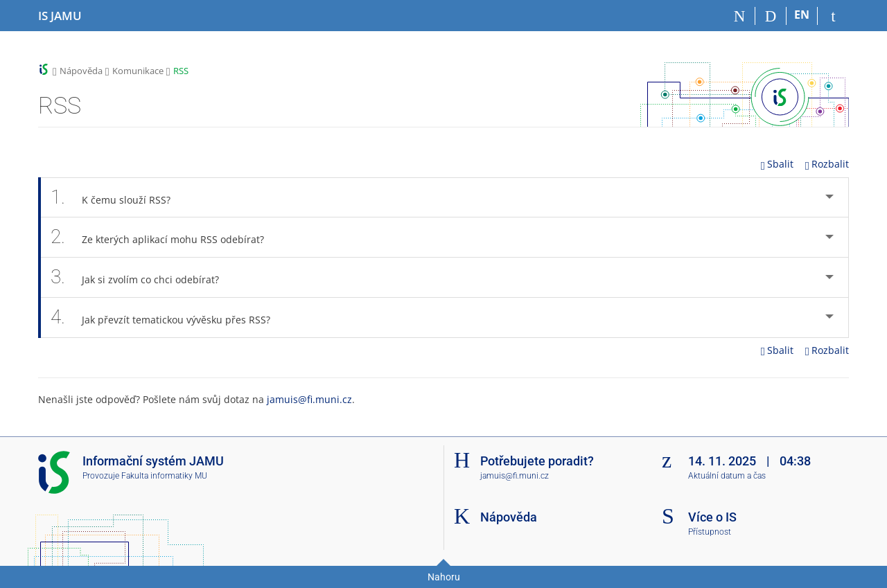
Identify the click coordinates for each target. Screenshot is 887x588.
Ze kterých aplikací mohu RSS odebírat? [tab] (161, 237)
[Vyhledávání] (771, 16)
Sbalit (777, 164)
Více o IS (712, 517)
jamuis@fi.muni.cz (309, 399)
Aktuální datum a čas (727, 476)
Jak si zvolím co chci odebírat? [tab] (139, 277)
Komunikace (138, 71)
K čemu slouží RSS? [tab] (114, 197)
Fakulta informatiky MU (164, 476)
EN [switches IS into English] (802, 15)
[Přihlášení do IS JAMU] (833, 16)
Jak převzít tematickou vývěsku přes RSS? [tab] (164, 317)
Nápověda (81, 71)
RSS (181, 71)
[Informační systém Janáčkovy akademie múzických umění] (60, 16)
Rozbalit (827, 164)
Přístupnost (710, 532)
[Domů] (740, 16)
